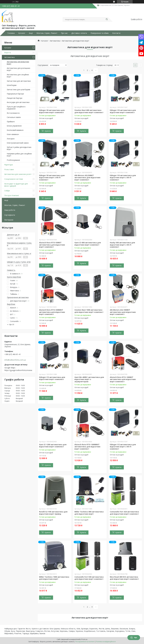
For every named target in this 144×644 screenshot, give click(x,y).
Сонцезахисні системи (14, 179)
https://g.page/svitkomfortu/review (18, 370)
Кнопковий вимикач (15, 130)
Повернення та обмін (100, 33)
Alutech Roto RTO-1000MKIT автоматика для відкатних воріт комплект (87, 447)
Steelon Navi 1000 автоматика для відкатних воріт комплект (89, 311)
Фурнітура (9, 165)
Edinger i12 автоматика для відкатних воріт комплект (52, 378)
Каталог (22, 33)
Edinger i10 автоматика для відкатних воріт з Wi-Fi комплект (123, 178)
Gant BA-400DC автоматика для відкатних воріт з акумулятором (89, 379)
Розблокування (13, 160)
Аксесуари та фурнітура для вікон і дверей (16, 185)
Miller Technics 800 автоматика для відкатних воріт (89, 513)
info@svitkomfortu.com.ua (15, 360)
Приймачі (11, 122)
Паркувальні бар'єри (15, 94)
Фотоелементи (13, 113)
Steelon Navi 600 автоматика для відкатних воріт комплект (89, 111)
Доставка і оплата (79, 33)
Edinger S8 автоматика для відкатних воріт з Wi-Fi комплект (52, 178)
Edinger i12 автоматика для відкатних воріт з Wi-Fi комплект (123, 447)
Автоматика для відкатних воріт (18, 63)
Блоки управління (14, 126)
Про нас (64, 33)
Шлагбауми (12, 85)
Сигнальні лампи (14, 117)
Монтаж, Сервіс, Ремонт (47, 33)
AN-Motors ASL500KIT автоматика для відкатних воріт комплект (87, 178)
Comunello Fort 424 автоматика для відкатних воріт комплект (124, 513)
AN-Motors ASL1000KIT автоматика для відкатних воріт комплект (123, 312)
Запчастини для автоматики (19, 81)
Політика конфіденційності (106, 642)
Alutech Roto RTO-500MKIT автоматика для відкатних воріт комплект (52, 312)
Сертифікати (10, 215)
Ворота (8, 53)
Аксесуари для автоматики (18, 102)
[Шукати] (107, 19)
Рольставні (9, 169)
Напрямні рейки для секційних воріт (19, 155)
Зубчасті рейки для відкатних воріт (19, 148)
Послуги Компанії (12, 195)
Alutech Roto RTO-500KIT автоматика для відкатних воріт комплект (52, 245)
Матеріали (9, 220)
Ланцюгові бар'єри (15, 98)
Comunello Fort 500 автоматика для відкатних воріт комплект (89, 578)
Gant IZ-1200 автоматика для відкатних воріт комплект (53, 446)
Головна (11, 33)
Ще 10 (12, 324)
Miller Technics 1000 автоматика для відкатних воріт (54, 578)
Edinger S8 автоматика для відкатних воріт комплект (52, 111)
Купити (48, 131)
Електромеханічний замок (18, 143)
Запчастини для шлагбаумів (18, 90)
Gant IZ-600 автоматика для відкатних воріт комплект (88, 244)
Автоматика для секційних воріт (18, 76)
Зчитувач (11, 139)
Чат (134, 638)
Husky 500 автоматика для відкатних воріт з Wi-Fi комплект (122, 245)
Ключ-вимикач (13, 134)
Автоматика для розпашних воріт (18, 69)
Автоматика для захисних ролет (18, 174)
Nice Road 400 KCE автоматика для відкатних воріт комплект (124, 578)
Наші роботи (10, 210)
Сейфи (7, 191)
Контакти (116, 33)
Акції (31, 33)
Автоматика (9, 57)
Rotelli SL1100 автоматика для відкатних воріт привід (53, 513)
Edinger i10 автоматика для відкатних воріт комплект (123, 111)
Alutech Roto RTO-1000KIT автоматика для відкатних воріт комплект (123, 379)
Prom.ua (84, 639)
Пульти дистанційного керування (16, 108)
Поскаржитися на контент (85, 642)
